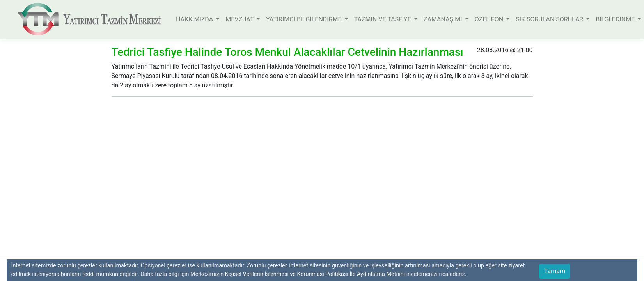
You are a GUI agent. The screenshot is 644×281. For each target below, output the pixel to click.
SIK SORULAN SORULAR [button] (550, 19)
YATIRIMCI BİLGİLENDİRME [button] (305, 19)
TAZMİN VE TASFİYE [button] (383, 19)
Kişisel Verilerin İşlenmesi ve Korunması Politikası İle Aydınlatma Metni (313, 274)
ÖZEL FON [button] (490, 19)
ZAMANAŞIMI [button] (444, 19)
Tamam (555, 271)
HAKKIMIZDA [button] (195, 19)
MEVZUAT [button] (240, 19)
